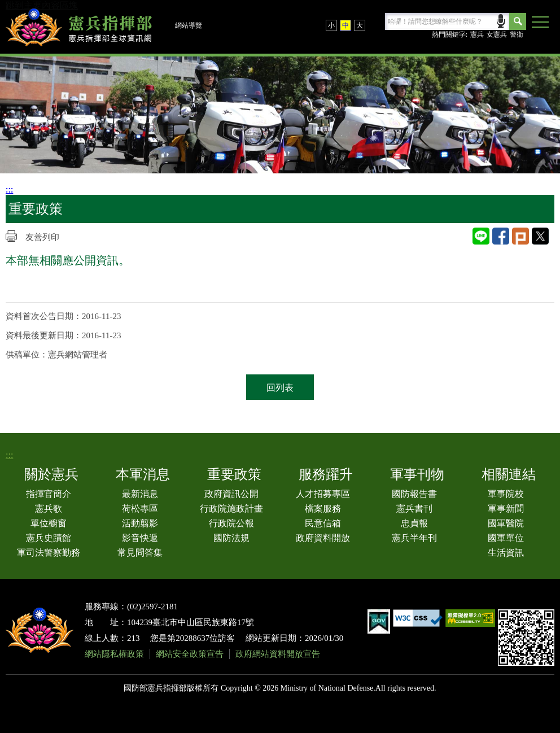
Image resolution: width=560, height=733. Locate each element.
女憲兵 (497, 34)
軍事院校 (506, 494)
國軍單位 (506, 538)
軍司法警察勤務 (49, 553)
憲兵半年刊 (414, 538)
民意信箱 (323, 523)
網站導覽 (189, 25)
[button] (540, 23)
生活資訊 (506, 553)
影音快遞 (140, 538)
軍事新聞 (506, 509)
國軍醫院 (506, 523)
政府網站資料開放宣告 (278, 654)
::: (9, 189)
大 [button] (360, 25)
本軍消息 (143, 474)
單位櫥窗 (49, 523)
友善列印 (42, 237)
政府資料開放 (323, 538)
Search (518, 21)
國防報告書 (414, 494)
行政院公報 (231, 523)
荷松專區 (140, 509)
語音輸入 (501, 20)
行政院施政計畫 (231, 509)
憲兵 (477, 34)
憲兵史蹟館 (49, 538)
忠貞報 (414, 523)
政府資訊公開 (231, 494)
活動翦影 (140, 523)
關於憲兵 (51, 474)
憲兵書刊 (414, 509)
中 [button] (345, 25)
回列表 (280, 388)
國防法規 (231, 538)
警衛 (517, 34)
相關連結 (509, 474)
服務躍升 (326, 474)
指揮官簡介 (49, 494)
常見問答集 (140, 553)
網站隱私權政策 (114, 654)
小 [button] (331, 25)
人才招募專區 (323, 494)
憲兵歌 (49, 509)
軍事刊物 (417, 474)
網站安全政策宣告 (190, 654)
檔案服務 (323, 509)
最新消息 (140, 494)
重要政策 (234, 474)
